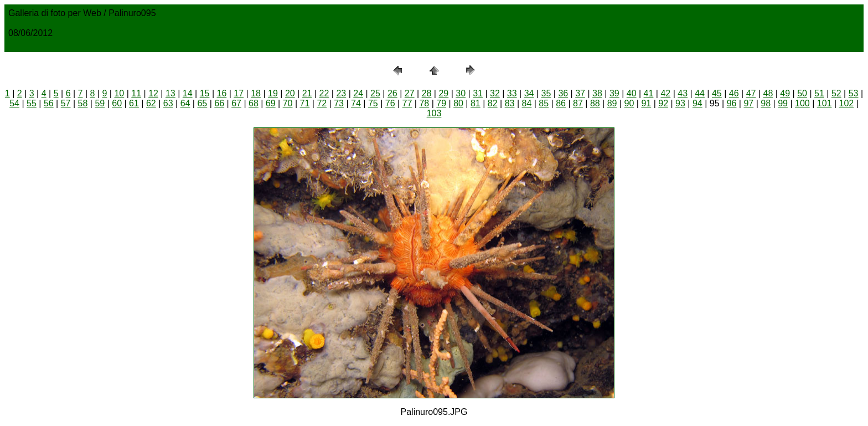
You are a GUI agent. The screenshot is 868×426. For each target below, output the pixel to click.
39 (614, 93)
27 (410, 93)
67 (236, 103)
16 (222, 93)
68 (254, 103)
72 (322, 103)
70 (288, 103)
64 (185, 103)
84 (527, 103)
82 (493, 103)
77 (407, 103)
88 (595, 103)
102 (847, 103)
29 (443, 93)
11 (136, 93)
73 (339, 103)
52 (836, 93)
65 (202, 103)
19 (273, 93)
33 (512, 93)
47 (751, 93)
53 (854, 93)
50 (802, 93)
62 (151, 103)
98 (766, 103)
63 (168, 103)
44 (700, 93)
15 (205, 93)
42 (665, 93)
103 (434, 113)
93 (680, 103)
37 (580, 93)
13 (170, 93)
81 (476, 103)
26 (392, 93)
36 (563, 93)
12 (153, 93)
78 (424, 103)
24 (358, 93)
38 (597, 93)
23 (341, 93)
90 (629, 103)
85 (544, 103)
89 (612, 103)
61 (134, 103)
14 (188, 93)
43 (683, 93)
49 (785, 93)
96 (732, 103)
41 (649, 93)
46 (734, 93)
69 (271, 103)
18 (256, 93)
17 (239, 93)
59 (100, 103)
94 (697, 103)
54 (14, 103)
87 (578, 103)
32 (495, 93)
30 (461, 93)
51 (819, 93)
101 (825, 103)
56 (49, 103)
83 (510, 103)
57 (66, 103)
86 (561, 103)
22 (324, 93)
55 (32, 103)
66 (219, 103)
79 (441, 103)
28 (427, 93)
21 (307, 93)
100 (802, 103)
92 (663, 103)
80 (458, 103)
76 (390, 103)
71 (305, 103)
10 (119, 93)
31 (478, 93)
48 (768, 93)
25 (375, 93)
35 (546, 93)
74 (356, 103)
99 (783, 103)
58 (83, 103)
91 (646, 103)
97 (748, 103)
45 (717, 93)
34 (529, 93)
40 (632, 93)
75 (373, 103)
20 (290, 93)
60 (117, 103)
